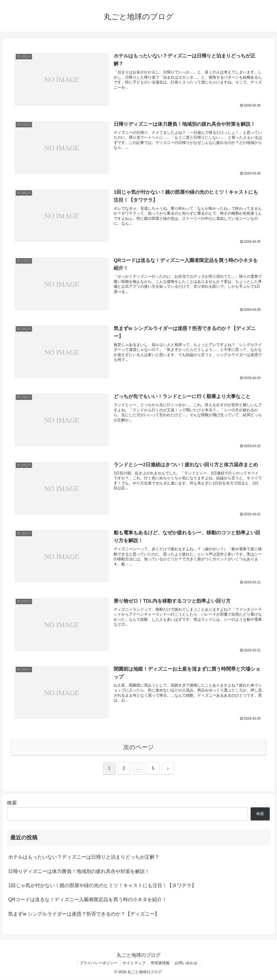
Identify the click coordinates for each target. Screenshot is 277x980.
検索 (12, 803)
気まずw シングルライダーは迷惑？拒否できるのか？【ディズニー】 (84, 914)
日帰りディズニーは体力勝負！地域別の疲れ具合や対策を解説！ (79, 871)
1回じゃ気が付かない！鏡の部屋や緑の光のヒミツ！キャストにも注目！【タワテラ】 (102, 886)
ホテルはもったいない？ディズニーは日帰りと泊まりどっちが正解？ (84, 857)
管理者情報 (160, 963)
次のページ (138, 747)
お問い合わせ (187, 963)
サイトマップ (134, 963)
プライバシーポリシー (98, 963)
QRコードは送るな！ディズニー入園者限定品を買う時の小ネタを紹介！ (87, 900)
